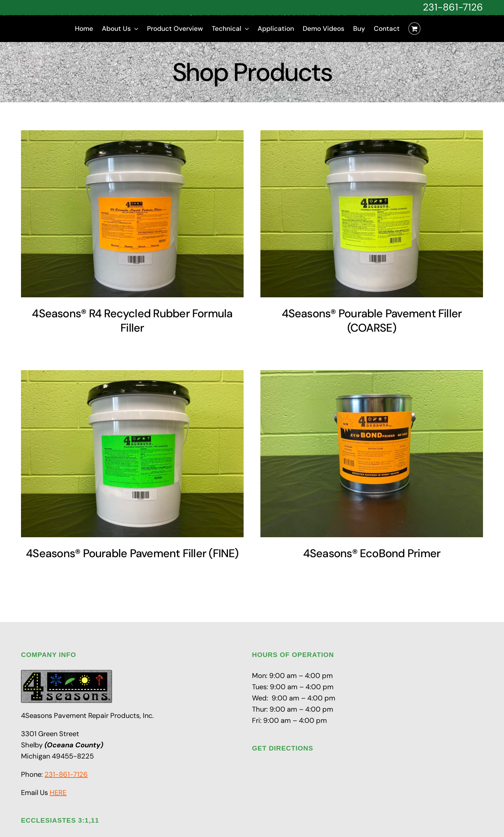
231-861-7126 (453, 7)
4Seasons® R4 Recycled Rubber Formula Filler (132, 321)
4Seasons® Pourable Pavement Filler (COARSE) (372, 321)
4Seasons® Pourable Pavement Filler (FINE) (132, 553)
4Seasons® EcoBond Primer (372, 553)
